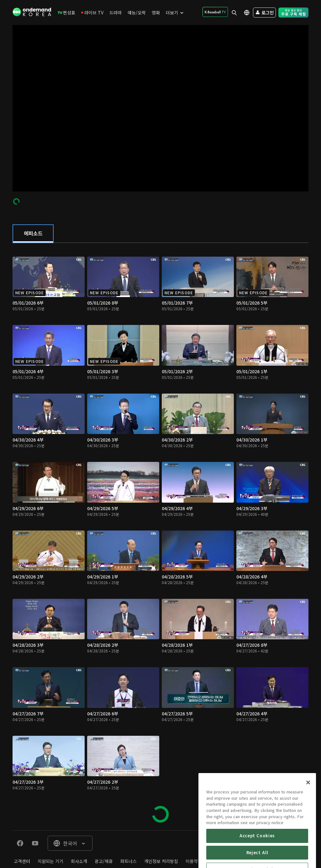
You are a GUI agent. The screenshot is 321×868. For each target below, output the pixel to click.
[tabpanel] (160, 537)
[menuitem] (66, 13)
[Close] (308, 799)
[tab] (33, 234)
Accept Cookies (257, 852)
